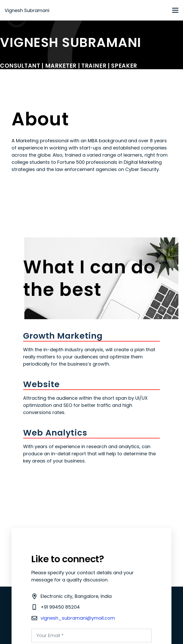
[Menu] (175, 10)
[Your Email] (92, 636)
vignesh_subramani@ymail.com (78, 618)
